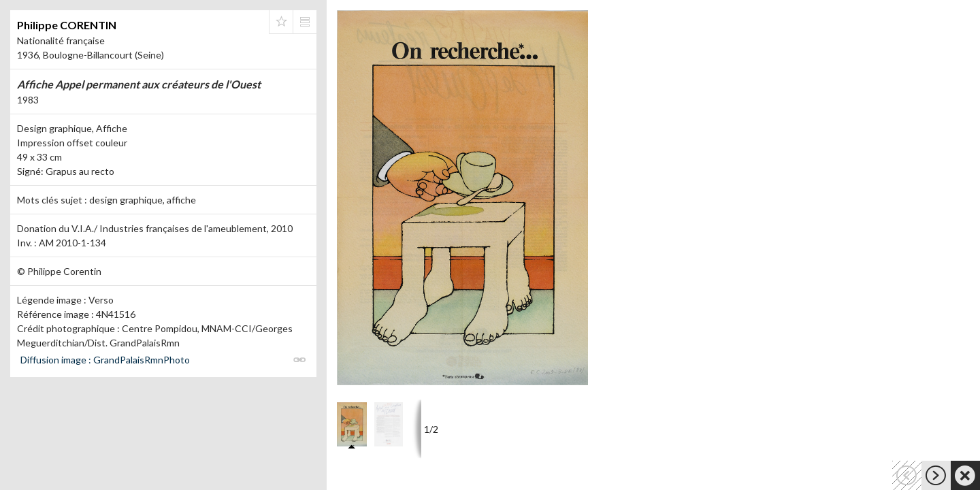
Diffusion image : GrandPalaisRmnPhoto (105, 360)
